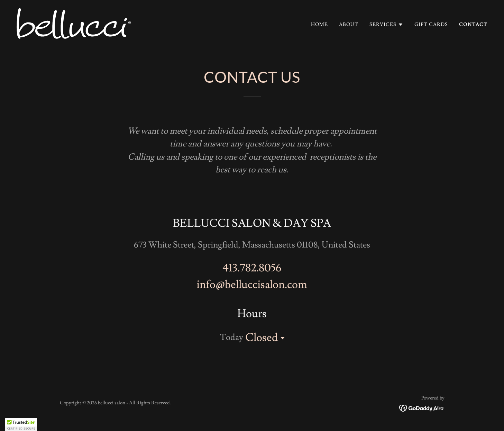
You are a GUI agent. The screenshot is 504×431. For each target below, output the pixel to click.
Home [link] (319, 25)
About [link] (349, 25)
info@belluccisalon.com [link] (252, 285)
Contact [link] (473, 25)
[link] (74, 22)
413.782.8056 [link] (252, 268)
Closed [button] (262, 338)
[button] (386, 25)
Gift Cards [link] (431, 25)
